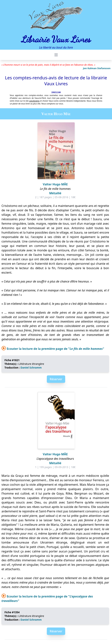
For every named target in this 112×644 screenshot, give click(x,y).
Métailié (55, 193)
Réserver (56, 379)
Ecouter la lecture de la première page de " (53, 349)
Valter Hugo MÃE (55, 184)
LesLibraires (34, 101)
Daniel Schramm (31, 368)
